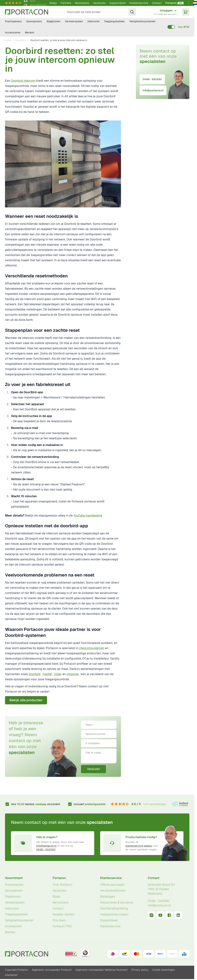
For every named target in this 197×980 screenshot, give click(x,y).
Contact (157, 3)
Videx (58, 674)
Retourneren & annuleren (117, 902)
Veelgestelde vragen (114, 914)
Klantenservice (139, 3)
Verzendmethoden (113, 891)
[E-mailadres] (99, 743)
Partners (66, 3)
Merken (30, 32)
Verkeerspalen (74, 21)
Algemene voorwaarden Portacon (52, 970)
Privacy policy (140, 970)
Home (8, 40)
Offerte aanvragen (112, 885)
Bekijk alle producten (26, 700)
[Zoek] (132, 12)
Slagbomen (53, 21)
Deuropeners (34, 21)
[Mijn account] (165, 12)
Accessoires (13, 32)
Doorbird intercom (23, 81)
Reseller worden (64, 914)
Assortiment (14, 878)
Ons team (59, 920)
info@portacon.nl (153, 90)
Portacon (59, 878)
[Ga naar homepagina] (27, 12)
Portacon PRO (62, 926)
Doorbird (35, 674)
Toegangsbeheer (114, 21)
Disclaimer (11, 975)
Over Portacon (62, 885)
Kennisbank (82, 3)
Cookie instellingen (164, 970)
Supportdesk (118, 3)
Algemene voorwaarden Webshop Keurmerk (102, 970)
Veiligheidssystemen (142, 21)
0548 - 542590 (152, 79)
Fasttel (47, 674)
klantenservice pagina (139, 846)
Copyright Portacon (17, 970)
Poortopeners (13, 21)
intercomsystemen (92, 648)
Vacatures (99, 3)
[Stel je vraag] (99, 756)
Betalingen (108, 897)
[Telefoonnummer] (99, 734)
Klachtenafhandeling (114, 908)
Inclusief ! (89, 804)
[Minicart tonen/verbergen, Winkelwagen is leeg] (186, 12)
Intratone (73, 674)
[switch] (171, 27)
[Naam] (99, 725)
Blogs (53, 3)
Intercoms (93, 21)
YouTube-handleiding (88, 516)
